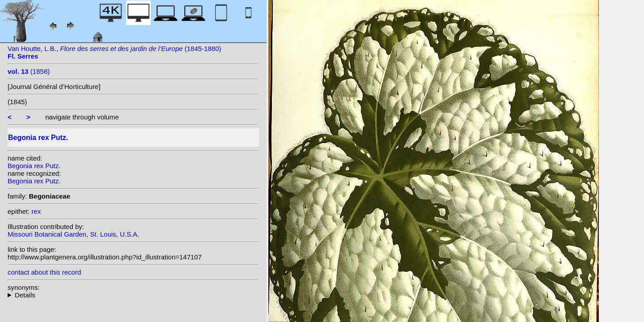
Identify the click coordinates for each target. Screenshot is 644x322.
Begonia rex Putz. (34, 166)
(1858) (29, 71)
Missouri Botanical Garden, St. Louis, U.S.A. (73, 234)
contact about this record (44, 272)
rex (36, 211)
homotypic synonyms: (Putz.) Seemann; (133, 295)
